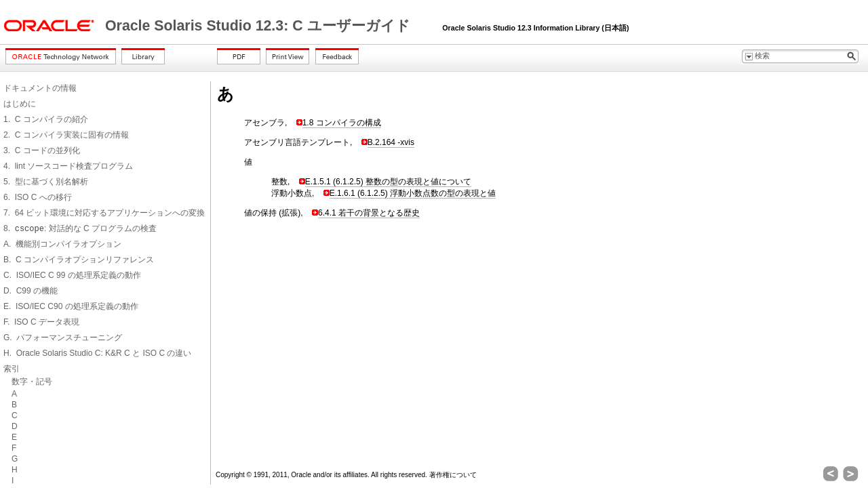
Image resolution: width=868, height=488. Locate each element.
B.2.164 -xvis (391, 142)
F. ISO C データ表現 (41, 322)
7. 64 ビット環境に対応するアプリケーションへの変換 (104, 213)
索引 (12, 369)
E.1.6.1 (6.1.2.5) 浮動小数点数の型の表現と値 (413, 193)
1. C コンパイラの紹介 (46, 119)
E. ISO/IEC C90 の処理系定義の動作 (71, 306)
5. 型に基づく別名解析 (46, 182)
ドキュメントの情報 (40, 88)
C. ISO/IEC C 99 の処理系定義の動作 (72, 275)
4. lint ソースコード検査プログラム (68, 166)
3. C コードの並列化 (42, 150)
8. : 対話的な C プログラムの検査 (80, 228)
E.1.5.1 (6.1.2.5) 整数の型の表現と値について (388, 182)
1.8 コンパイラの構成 (342, 123)
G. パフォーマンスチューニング (63, 338)
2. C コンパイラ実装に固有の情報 (66, 135)
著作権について (453, 475)
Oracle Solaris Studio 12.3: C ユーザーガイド (259, 26)
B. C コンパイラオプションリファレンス (79, 260)
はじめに (20, 104)
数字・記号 (32, 382)
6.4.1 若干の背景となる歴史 (369, 213)
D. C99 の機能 (31, 291)
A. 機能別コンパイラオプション (62, 244)
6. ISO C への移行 (38, 197)
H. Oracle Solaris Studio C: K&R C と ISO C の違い (97, 353)
